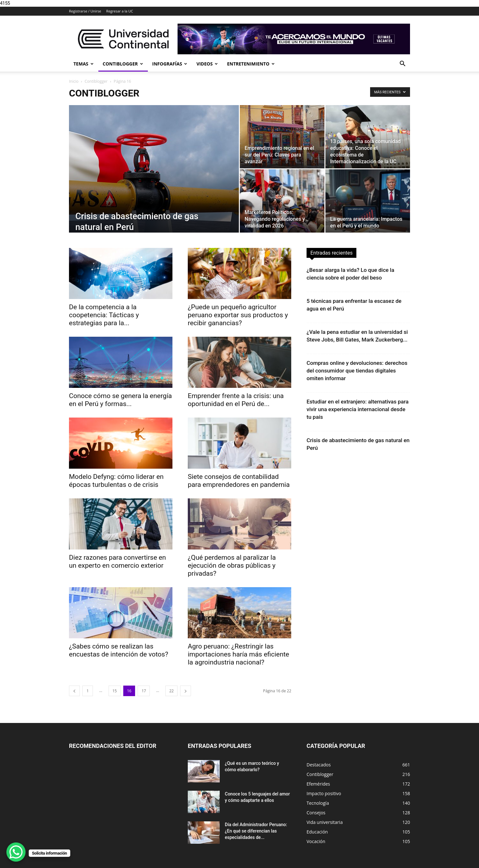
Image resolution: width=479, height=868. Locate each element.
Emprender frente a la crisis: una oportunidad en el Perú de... (236, 400)
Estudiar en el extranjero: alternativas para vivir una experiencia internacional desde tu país (357, 409)
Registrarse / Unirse (85, 11)
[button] (402, 64)
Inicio (74, 81)
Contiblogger (123, 64)
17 (144, 691)
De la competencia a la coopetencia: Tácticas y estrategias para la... (104, 315)
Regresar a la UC (120, 11)
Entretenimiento (251, 64)
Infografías (170, 64)
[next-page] (186, 691)
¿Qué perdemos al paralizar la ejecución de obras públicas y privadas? (232, 565)
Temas (84, 64)
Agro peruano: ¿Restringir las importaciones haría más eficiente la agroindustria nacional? (239, 654)
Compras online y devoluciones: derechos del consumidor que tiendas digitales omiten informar (357, 371)
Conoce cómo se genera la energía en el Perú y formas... (120, 400)
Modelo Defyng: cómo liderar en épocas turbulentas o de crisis (116, 481)
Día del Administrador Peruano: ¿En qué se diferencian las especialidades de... (256, 831)
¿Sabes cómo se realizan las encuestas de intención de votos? (119, 650)
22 (171, 691)
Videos (207, 64)
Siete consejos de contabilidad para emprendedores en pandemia (239, 481)
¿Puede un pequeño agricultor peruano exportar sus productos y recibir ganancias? (238, 315)
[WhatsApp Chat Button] (16, 852)
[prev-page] (74, 691)
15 (115, 691)
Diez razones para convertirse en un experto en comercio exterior (118, 561)
